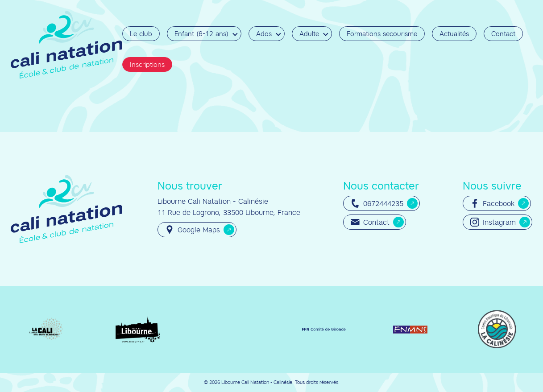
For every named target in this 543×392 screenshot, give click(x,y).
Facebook (492, 203)
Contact (503, 34)
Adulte (309, 34)
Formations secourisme (382, 34)
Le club (141, 34)
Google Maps (193, 230)
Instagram (493, 222)
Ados (264, 34)
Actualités (454, 34)
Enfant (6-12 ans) (201, 34)
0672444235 (377, 203)
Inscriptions (147, 64)
